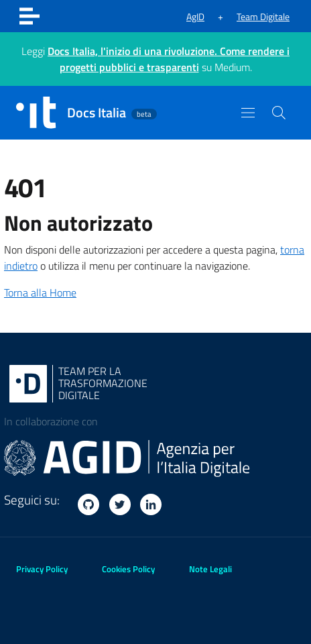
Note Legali (210, 569)
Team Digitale (263, 16)
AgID (195, 16)
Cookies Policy (128, 569)
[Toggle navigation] (29, 16)
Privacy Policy (42, 569)
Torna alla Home (40, 292)
